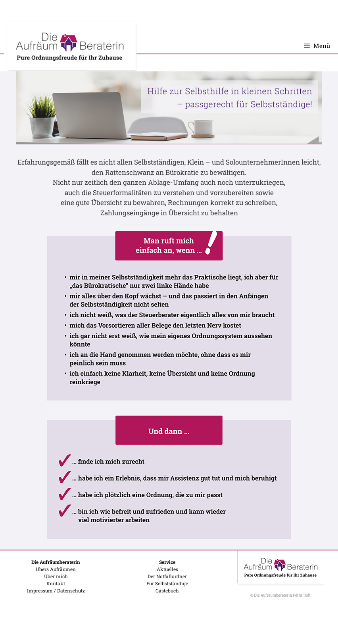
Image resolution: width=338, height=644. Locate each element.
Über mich (56, 576)
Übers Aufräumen (56, 569)
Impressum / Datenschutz (56, 590)
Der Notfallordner (167, 576)
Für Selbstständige (167, 583)
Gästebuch (167, 590)
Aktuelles (167, 569)
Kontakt (56, 583)
